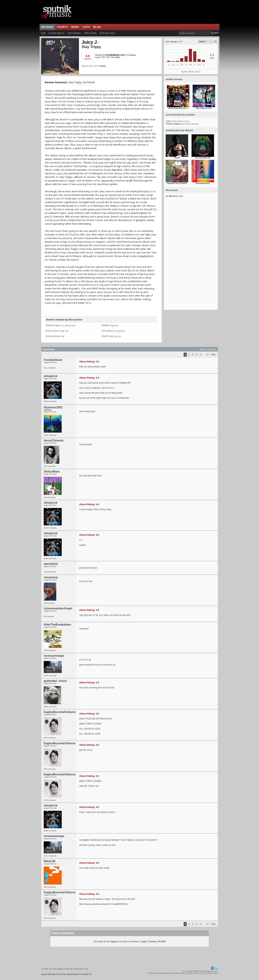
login (43, 33)
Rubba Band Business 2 (178, 108)
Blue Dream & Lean (204, 108)
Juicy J (91, 42)
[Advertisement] (191, 256)
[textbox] (194, 33)
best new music (107, 33)
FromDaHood (113, 55)
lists (86, 27)
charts (62, 27)
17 (207, 355)
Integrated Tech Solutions (177, 183)
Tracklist (102, 66)
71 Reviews (131, 55)
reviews (47, 27)
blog (97, 27)
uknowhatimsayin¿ (203, 183)
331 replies (116, 57)
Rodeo (177, 158)
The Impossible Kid (203, 158)
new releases (74, 33)
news (75, 27)
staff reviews (90, 33)
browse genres (57, 33)
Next (213, 355)
